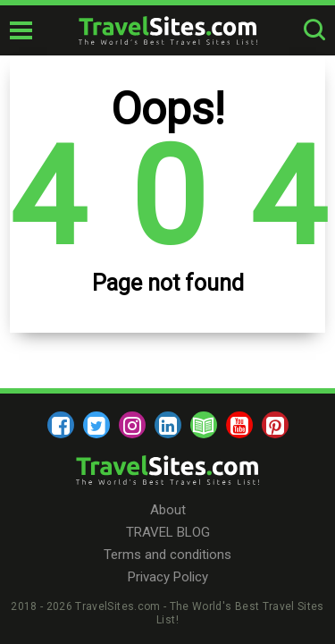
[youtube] (239, 425)
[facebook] (61, 425)
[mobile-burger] (21, 30)
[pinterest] (275, 425)
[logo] (168, 30)
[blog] (204, 425)
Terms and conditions (167, 555)
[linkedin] (168, 425)
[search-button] (314, 30)
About (168, 510)
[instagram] (132, 425)
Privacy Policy (168, 577)
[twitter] (96, 425)
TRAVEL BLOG (168, 532)
